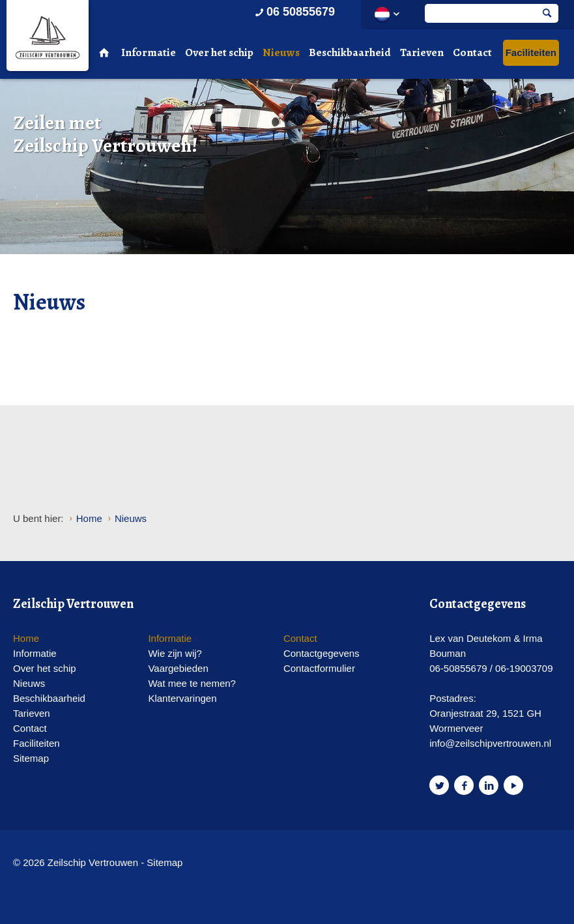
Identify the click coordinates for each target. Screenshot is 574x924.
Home (26, 638)
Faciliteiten (531, 52)
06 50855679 (294, 12)
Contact (472, 52)
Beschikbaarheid (350, 52)
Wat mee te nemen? (192, 683)
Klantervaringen (182, 698)
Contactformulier (319, 668)
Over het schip (219, 52)
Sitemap (31, 758)
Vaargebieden (178, 668)
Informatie (149, 52)
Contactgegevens (322, 653)
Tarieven (422, 52)
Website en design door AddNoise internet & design (234, 864)
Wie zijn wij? (175, 653)
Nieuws (281, 52)
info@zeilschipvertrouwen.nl (490, 743)
